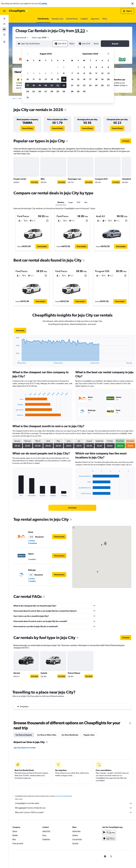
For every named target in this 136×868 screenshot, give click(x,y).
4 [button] (34, 73)
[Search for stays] (4, 24)
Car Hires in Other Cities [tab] (47, 735)
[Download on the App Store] (109, 838)
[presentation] (87, 31)
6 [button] (46, 73)
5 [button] (40, 73)
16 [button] (64, 79)
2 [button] (64, 67)
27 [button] (46, 91)
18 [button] (34, 85)
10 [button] (28, 79)
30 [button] (64, 91)
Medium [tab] (61, 202)
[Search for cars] (4, 29)
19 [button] (40, 85)
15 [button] (58, 79)
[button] (132, 4)
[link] (27, 128)
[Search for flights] (4, 19)
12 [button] (40, 79)
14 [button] (52, 79)
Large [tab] (71, 202)
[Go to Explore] (4, 35)
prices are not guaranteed (64, 796)
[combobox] (22, 38)
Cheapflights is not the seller (74, 803)
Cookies (44, 3)
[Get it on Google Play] (109, 832)
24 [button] (28, 91)
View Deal (34, 182)
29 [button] (58, 91)
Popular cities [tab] (89, 735)
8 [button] (58, 73)
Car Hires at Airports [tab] (24, 735)
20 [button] (46, 85)
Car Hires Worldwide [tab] (70, 735)
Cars (14, 98)
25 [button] (34, 91)
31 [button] (28, 97)
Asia (20, 98)
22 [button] (58, 85)
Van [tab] (86, 202)
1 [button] (58, 67)
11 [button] (34, 79)
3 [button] (28, 73)
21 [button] (52, 85)
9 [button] (64, 73)
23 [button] (64, 85)
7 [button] (52, 73)
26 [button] (40, 91)
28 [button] (52, 91)
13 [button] (46, 79)
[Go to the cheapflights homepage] (18, 11)
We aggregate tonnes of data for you (74, 808)
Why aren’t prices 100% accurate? (74, 812)
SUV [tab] (79, 202)
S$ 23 (80, 31)
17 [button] (28, 85)
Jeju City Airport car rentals (25, 748)
